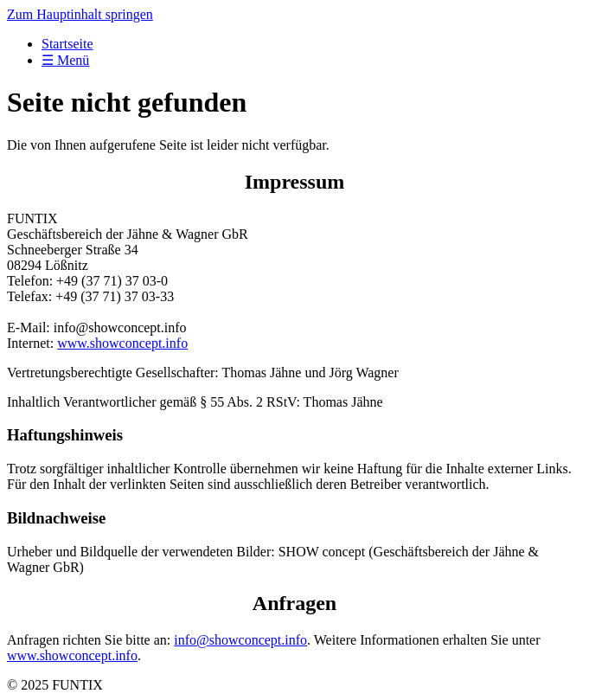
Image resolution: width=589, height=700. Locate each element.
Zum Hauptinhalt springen (80, 14)
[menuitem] (312, 44)
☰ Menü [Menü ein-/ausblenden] (65, 60)
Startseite (67, 44)
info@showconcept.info (240, 640)
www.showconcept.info (122, 343)
